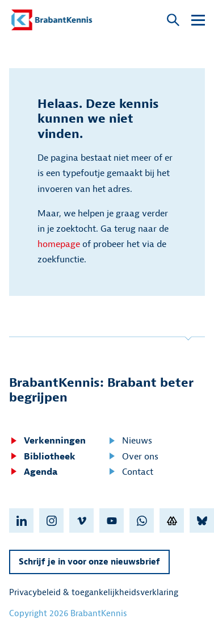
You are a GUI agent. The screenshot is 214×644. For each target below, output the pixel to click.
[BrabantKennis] (52, 20)
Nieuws (130, 441)
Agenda (33, 472)
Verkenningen (47, 441)
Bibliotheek (42, 457)
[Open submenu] (198, 20)
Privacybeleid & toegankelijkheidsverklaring (94, 593)
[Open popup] (173, 21)
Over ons (133, 457)
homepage (59, 244)
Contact (130, 472)
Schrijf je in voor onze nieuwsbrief (89, 562)
